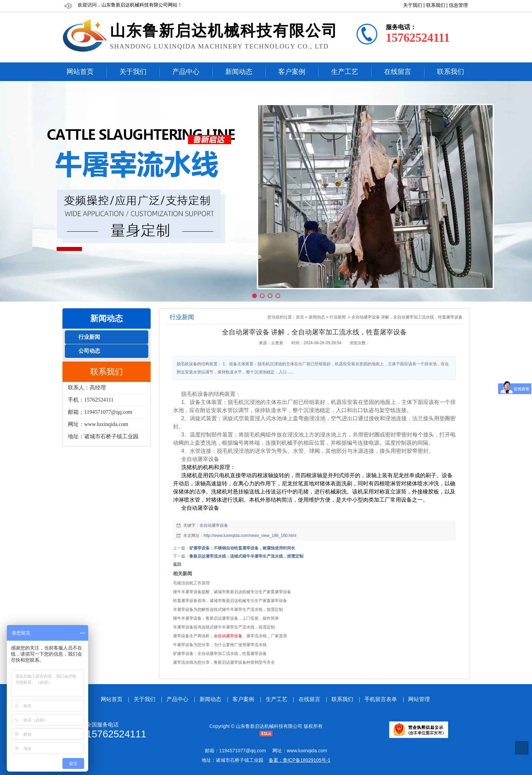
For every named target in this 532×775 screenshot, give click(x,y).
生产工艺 (345, 72)
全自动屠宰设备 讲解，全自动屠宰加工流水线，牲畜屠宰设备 (407, 317)
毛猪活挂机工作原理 (191, 583)
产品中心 (186, 72)
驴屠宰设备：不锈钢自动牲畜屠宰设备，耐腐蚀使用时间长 (242, 548)
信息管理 (458, 5)
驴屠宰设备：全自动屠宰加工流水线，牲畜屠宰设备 (220, 654)
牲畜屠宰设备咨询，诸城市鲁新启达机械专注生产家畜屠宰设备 (230, 601)
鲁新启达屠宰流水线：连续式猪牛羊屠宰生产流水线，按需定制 (246, 556)
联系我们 (436, 5)
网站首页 (80, 72)
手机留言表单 (381, 699)
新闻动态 (239, 72)
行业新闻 (338, 317)
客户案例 (292, 72)
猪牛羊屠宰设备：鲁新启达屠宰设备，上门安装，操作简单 (226, 618)
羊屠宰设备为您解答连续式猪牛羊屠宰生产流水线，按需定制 (228, 609)
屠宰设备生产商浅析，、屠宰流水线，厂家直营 (230, 636)
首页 (300, 317)
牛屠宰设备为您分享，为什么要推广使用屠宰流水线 (220, 645)
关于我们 (413, 5)
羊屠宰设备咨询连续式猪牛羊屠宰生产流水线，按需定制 (224, 627)
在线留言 (398, 72)
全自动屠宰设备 (214, 525)
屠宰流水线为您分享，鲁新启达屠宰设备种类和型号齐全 (224, 662)
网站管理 (419, 699)
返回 (177, 564)
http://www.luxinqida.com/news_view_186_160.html (250, 536)
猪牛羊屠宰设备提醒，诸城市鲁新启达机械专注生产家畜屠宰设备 (232, 592)
